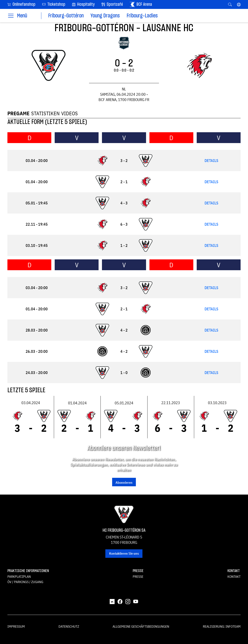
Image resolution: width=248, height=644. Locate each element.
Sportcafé (112, 4)
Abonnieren (124, 482)
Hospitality (83, 4)
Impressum (16, 626)
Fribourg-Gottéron (66, 16)
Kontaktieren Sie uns (124, 553)
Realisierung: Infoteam (222, 626)
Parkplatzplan (19, 577)
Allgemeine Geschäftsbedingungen (141, 626)
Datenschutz (69, 626)
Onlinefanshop (21, 4)
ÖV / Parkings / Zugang (25, 582)
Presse (138, 577)
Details (211, 161)
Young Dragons (105, 16)
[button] (239, 4)
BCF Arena (141, 4)
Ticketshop (54, 4)
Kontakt (234, 577)
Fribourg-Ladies (142, 16)
